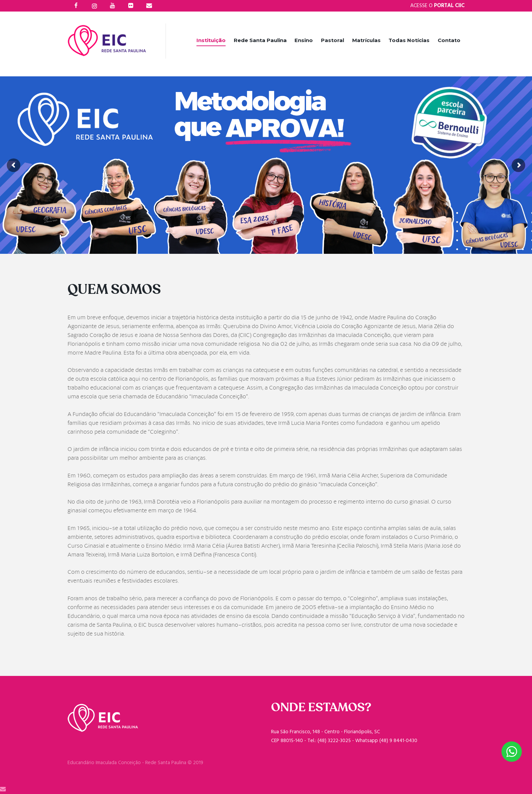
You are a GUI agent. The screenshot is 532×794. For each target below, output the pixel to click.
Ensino (304, 40)
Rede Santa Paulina (260, 40)
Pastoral (332, 40)
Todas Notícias (409, 40)
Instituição (211, 40)
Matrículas (366, 40)
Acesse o (437, 6)
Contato (449, 40)
